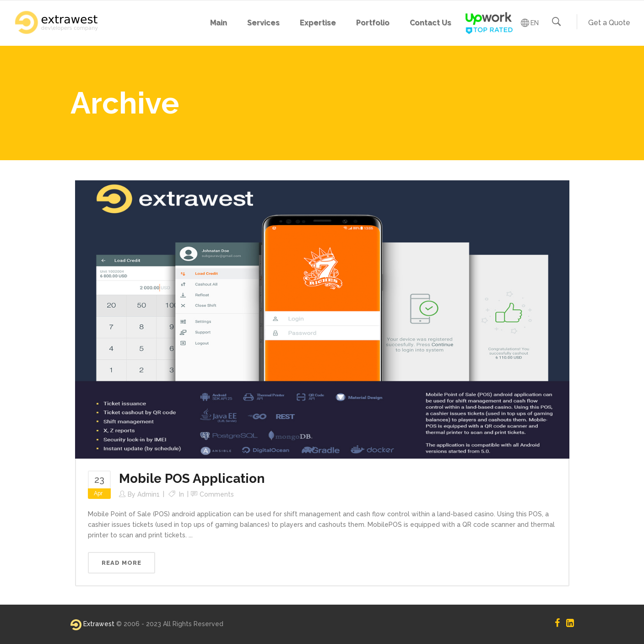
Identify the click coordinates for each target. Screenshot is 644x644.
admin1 (149, 494)
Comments (217, 494)
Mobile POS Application (192, 479)
